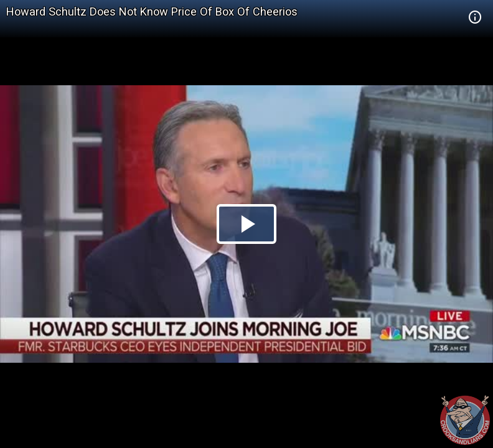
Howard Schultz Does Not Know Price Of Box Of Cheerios (152, 12)
